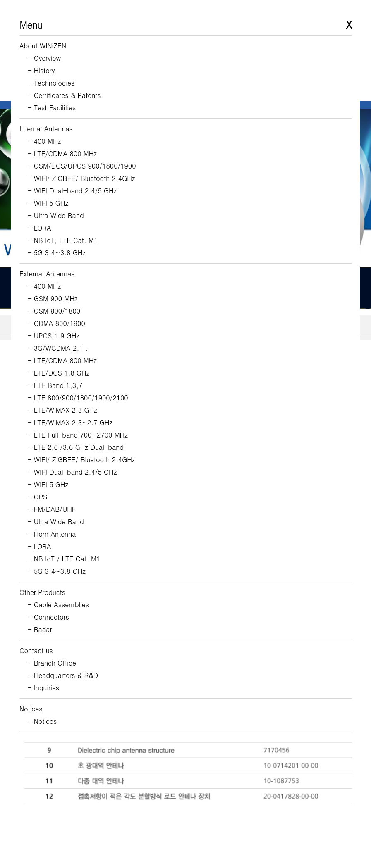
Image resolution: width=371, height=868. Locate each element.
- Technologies (51, 83)
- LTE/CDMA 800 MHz (62, 153)
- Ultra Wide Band (56, 215)
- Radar (40, 629)
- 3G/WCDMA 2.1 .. (59, 348)
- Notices (42, 721)
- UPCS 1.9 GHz (54, 336)
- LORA (39, 228)
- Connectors (48, 617)
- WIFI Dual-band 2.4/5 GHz (72, 191)
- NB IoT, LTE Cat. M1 (63, 240)
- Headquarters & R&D (63, 675)
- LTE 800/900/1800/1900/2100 (78, 398)
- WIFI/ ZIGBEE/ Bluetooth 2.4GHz (81, 178)
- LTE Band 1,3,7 (55, 385)
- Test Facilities (52, 108)
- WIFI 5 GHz (48, 203)
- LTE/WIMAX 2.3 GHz (62, 410)
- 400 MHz (44, 141)
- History (41, 70)
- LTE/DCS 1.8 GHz (59, 373)
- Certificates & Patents (64, 95)
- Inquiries (43, 688)
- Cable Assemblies (58, 605)
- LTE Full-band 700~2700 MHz (78, 435)
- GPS (37, 497)
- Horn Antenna (52, 534)
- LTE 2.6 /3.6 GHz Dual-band (76, 447)
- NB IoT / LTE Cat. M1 (64, 559)
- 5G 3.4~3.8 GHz (57, 253)
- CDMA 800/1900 (56, 323)
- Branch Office (52, 663)
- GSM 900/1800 (54, 311)
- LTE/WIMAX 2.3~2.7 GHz (70, 422)
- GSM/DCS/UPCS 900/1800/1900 (82, 166)
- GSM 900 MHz (53, 298)
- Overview (44, 58)
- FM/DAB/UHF (52, 509)
